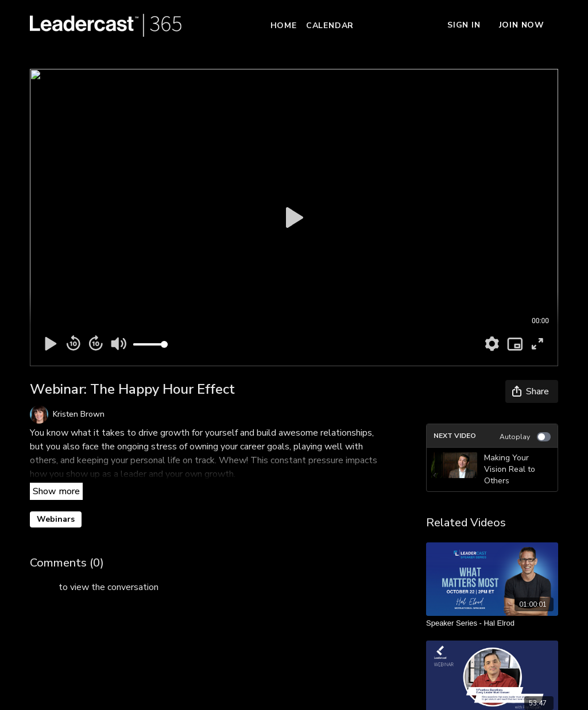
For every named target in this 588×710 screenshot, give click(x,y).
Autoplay (525, 437)
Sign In (464, 25)
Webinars (56, 519)
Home (284, 26)
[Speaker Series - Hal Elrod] (492, 623)
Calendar (330, 26)
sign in (43, 587)
